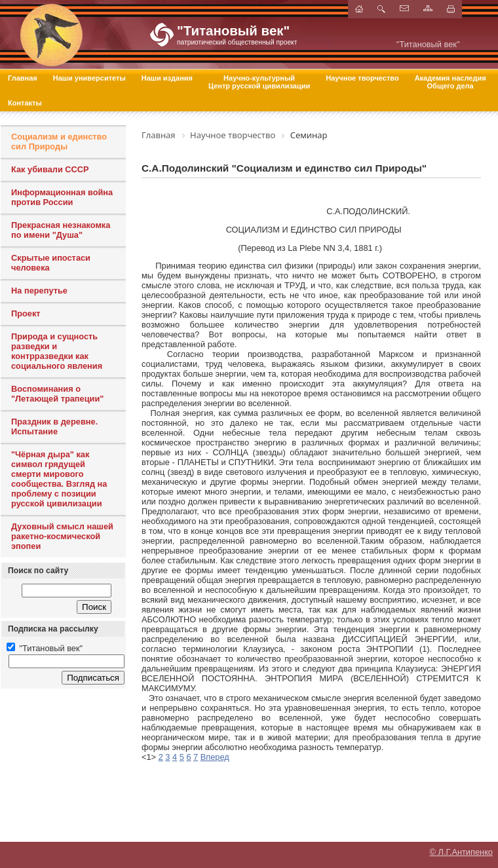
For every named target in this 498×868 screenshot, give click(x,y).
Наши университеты (89, 78)
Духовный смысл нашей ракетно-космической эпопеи (62, 536)
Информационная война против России (62, 197)
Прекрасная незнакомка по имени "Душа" (61, 230)
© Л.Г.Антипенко (461, 852)
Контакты (25, 103)
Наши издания (167, 78)
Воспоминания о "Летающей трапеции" (57, 394)
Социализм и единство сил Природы (59, 142)
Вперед (215, 757)
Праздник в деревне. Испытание (54, 426)
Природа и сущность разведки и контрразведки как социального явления (57, 351)
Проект (26, 313)
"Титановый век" (45, 648)
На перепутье (39, 291)
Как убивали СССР (50, 169)
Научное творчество (362, 78)
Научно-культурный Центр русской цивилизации (259, 82)
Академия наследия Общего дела (450, 82)
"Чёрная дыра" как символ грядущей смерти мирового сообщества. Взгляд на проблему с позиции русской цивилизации (59, 479)
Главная (23, 78)
